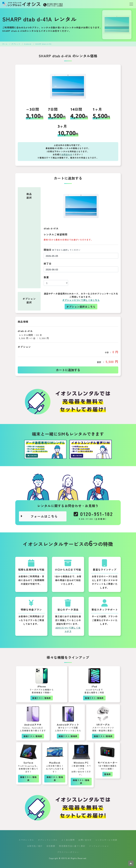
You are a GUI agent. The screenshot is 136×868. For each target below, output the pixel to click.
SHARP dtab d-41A (43, 44)
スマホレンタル (26, 840)
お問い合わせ (85, 840)
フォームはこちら (39, 516)
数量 (46, 277)
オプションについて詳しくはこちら (81, 300)
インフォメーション (99, 846)
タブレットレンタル (48, 840)
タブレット (16, 44)
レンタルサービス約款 (106, 840)
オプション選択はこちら (81, 307)
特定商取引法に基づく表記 (72, 846)
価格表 (108, 774)
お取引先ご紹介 (35, 846)
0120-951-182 (93, 516)
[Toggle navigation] (130, 4)
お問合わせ (67, 154)
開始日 (62, 250)
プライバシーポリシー (68, 852)
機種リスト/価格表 (42, 698)
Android (28, 44)
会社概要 (51, 846)
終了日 (48, 264)
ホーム (5, 44)
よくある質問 (68, 840)
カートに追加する (68, 370)
